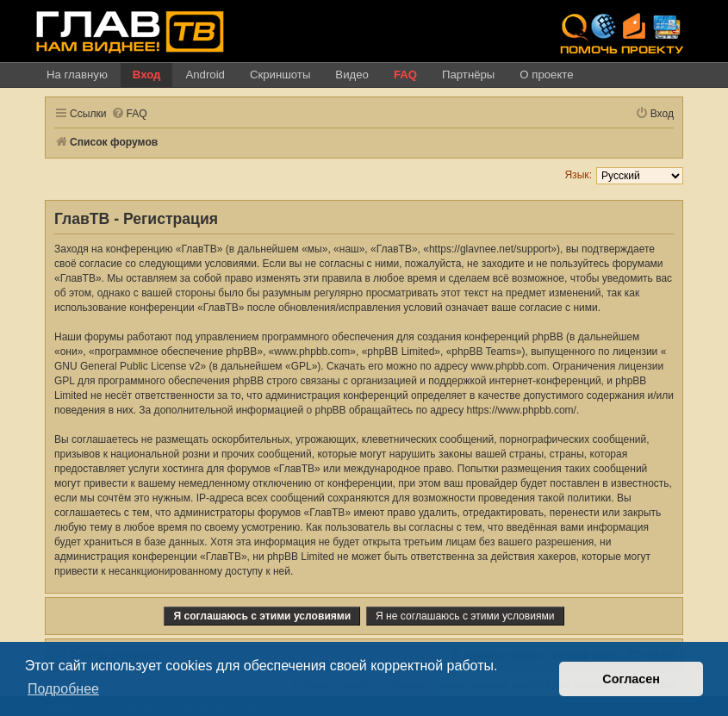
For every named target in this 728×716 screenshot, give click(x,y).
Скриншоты (280, 75)
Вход (147, 75)
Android (205, 75)
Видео (352, 75)
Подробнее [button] (63, 689)
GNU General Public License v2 (127, 366)
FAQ (405, 75)
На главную (77, 75)
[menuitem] (129, 114)
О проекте (546, 75)
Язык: (578, 175)
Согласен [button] (631, 679)
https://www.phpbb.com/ (522, 410)
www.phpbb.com (508, 366)
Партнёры (468, 75)
